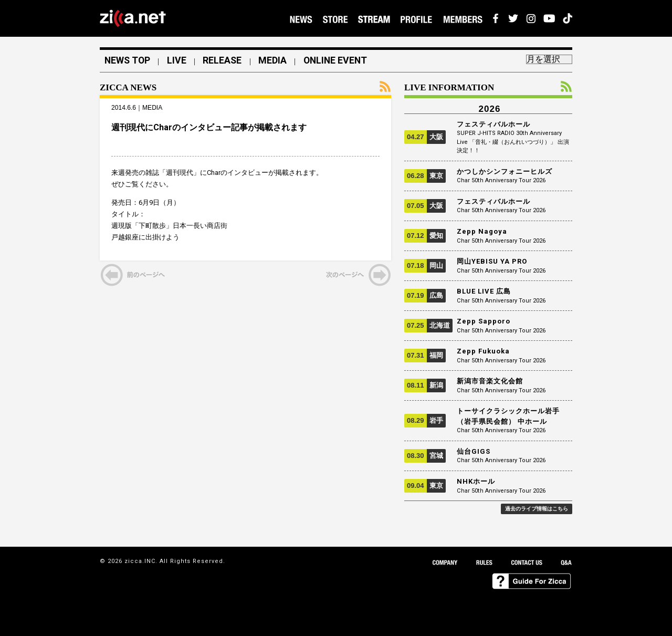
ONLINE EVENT (342, 61)
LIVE (179, 61)
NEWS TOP (129, 61)
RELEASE (226, 61)
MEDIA (277, 61)
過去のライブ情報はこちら (537, 509)
